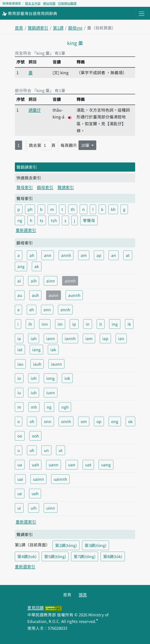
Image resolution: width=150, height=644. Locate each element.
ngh (65, 407)
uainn (38, 479)
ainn (51, 281)
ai (19, 281)
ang (21, 266)
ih (30, 324)
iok (67, 378)
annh (66, 255)
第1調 (58, 28)
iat (20, 349)
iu (19, 393)
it (101, 324)
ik (129, 324)
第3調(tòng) (96, 545)
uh (32, 450)
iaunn (56, 364)
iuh (34, 393)
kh (113, 209)
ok (130, 421)
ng (20, 220)
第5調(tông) (55, 556)
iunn (51, 393)
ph (30, 209)
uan (72, 465)
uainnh (60, 479)
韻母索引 (45, 187)
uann (54, 465)
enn (47, 310)
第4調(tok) (27, 556)
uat (88, 465)
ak (37, 266)
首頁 (19, 28)
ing (115, 324)
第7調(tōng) (85, 556)
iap (105, 338)
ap (99, 255)
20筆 (86, 145)
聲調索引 (66, 187)
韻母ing (75, 28)
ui (19, 508)
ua (20, 465)
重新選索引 (26, 230)
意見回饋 (36, 608)
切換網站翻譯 (67, 3)
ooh (35, 436)
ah (32, 255)
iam (89, 338)
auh (35, 295)
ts (42, 220)
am (84, 255)
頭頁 (83, 595)
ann (48, 255)
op (99, 421)
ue (20, 493)
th (73, 209)
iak (53, 349)
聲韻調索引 (38, 28)
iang (36, 349)
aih (34, 281)
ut (61, 450)
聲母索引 (25, 187)
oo (20, 436)
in (88, 324)
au (20, 295)
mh (34, 407)
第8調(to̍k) (113, 556)
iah (34, 338)
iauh (37, 364)
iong (50, 378)
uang (106, 465)
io (19, 378)
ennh (65, 310)
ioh (34, 378)
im (60, 324)
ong (115, 421)
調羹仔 (35, 110)
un (46, 450)
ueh (35, 493)
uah (35, 465)
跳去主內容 (33, 3)
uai (20, 479)
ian (121, 338)
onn (48, 421)
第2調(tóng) (66, 545)
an (114, 255)
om (84, 421)
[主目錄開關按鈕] (142, 14)
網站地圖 (49, 3)
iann (51, 338)
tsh (54, 220)
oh (32, 421)
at (128, 255)
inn (45, 324)
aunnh (74, 295)
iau (20, 364)
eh (32, 310)
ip (74, 324)
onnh (66, 421)
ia (19, 338)
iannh (70, 338)
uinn (51, 508)
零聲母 (89, 220)
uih (34, 508)
